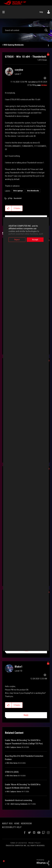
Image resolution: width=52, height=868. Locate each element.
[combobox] (26, 30)
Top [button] (4, 861)
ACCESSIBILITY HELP (12, 827)
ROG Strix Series (12, 763)
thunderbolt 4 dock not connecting (19, 800)
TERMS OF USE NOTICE (19, 843)
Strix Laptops (18, 191)
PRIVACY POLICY (34, 843)
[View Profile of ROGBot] (44, 85)
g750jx (10, 198)
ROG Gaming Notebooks (14, 45)
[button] (8, 208)
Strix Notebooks (33, 191)
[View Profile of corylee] (19, 70)
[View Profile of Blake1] (19, 667)
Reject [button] (15, 240)
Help (41, 12)
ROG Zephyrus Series (14, 747)
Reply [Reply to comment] (26, 715)
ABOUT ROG (7, 823)
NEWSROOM (26, 823)
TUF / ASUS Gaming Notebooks (17, 804)
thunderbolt (18, 198)
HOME (17, 823)
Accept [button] (37, 240)
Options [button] (48, 45)
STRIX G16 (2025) (12, 772)
